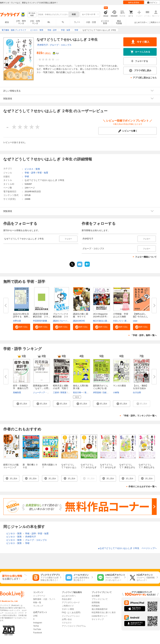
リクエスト (67, 623)
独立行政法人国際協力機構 (105, 321)
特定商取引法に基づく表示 (104, 612)
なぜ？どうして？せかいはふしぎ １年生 (69, 467)
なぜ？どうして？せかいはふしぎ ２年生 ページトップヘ (127, 548)
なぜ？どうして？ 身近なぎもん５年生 (127, 467)
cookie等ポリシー (100, 616)
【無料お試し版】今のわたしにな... (141, 317)
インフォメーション (71, 616)
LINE (35, 616)
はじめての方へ (141, 22)
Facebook (38, 633)
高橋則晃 (17, 393)
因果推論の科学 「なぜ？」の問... (42, 387)
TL (63, 22)
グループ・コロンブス (61, 45)
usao (135, 321)
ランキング (38, 606)
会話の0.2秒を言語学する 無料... (21, 315)
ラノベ (77, 22)
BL (49, 22)
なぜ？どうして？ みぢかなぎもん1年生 (89, 467)
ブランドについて (100, 599)
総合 (7, 22)
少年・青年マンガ (21, 22)
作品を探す (67, 599)
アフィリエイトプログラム (74, 626)
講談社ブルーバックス (63, 321)
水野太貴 (17, 321)
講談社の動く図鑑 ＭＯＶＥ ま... (81, 317)
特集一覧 (37, 602)
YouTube (37, 629)
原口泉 (127, 321)
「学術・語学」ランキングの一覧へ (139, 416)
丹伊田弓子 (43, 45)
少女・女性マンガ (35, 22)
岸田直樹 (97, 393)
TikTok (36, 626)
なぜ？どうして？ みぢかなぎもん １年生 (108, 467)
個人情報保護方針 (100, 609)
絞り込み (32, 14)
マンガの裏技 (119, 386)
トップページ (39, 596)
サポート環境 (68, 609)
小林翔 (116, 393)
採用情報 (96, 602)
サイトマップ (98, 619)
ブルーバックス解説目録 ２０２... (61, 317)
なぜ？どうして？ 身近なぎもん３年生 (147, 467)
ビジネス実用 (105, 22)
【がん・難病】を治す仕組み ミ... (141, 388)
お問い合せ (67, 619)
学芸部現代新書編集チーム (45, 321)
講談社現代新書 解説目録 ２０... (42, 315)
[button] (22, 327)
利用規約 (96, 606)
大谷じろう (118, 321)
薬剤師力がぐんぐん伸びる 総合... (101, 388)
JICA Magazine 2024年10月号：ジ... (101, 317)
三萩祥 (56, 393)
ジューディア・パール (43, 393)
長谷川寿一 (78, 393)
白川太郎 (137, 393)
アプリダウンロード (71, 602)
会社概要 (96, 596)
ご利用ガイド (154, 22)
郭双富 (63, 393)
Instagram (38, 623)
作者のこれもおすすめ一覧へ (143, 487)
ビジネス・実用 (32, 169)
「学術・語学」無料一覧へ (144, 335)
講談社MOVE (79, 321)
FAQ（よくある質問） (72, 612)
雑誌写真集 (119, 22)
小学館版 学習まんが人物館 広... (121, 317)
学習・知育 (43, 173)
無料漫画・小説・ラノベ (44, 599)
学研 (27, 177)
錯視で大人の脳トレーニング (11, 466)
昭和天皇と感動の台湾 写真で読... (61, 388)
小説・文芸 (91, 22)
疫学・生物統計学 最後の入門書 (21, 388)
